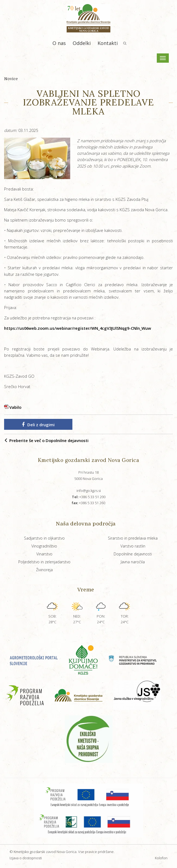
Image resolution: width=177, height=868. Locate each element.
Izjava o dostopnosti (26, 858)
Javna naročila (133, 562)
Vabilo (15, 407)
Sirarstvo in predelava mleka (133, 538)
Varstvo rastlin (133, 546)
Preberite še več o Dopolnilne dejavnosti (46, 440)
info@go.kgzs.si (89, 491)
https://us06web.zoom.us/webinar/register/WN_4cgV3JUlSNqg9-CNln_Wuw (78, 328)
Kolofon (161, 858)
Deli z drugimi (38, 425)
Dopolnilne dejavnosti (133, 554)
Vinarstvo (44, 554)
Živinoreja (44, 570)
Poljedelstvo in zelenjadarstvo (44, 562)
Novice (11, 79)
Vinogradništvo (44, 546)
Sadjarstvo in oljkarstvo (44, 538)
